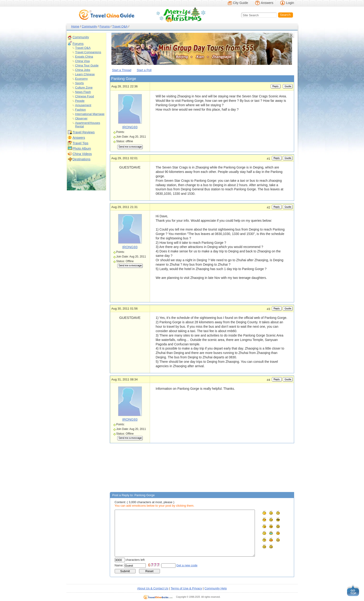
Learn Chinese (85, 74)
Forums (105, 26)
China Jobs (83, 70)
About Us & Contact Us (153, 588)
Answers (267, 3)
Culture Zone (84, 88)
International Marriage (90, 114)
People (80, 101)
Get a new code (187, 565)
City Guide (240, 3)
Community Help (216, 588)
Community (89, 26)
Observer (81, 118)
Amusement (83, 105)
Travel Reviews (84, 132)
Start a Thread (122, 70)
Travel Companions (88, 52)
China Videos (82, 154)
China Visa (83, 61)
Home (75, 26)
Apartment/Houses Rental (88, 125)
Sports (80, 83)
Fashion (81, 110)
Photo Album (82, 149)
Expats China (84, 57)
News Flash (83, 92)
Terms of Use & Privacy (186, 588)
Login (290, 3)
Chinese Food (85, 96)
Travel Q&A (120, 26)
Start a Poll (144, 70)
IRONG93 (130, 127)
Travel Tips (81, 143)
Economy (81, 79)
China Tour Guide (87, 65)
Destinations (82, 159)
